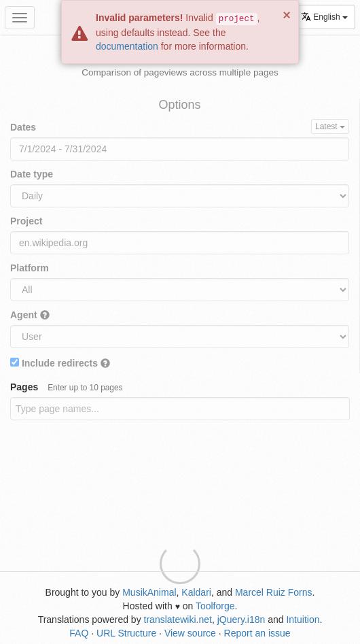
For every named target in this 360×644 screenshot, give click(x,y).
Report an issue (257, 633)
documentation (127, 46)
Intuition (303, 620)
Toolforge (215, 606)
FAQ (79, 633)
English (324, 17)
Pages (67, 387)
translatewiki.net (178, 620)
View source (190, 633)
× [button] (287, 15)
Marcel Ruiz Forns (274, 592)
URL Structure (126, 633)
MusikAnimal (149, 592)
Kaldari (196, 592)
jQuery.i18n (241, 620)
